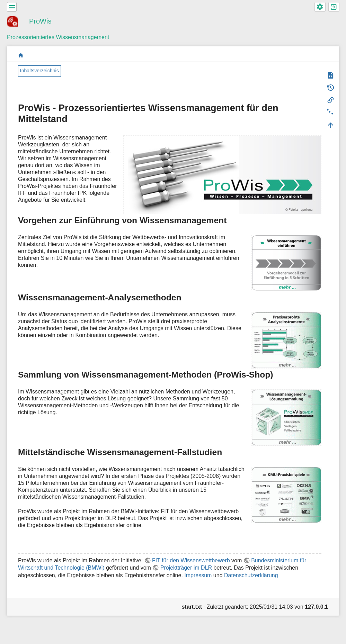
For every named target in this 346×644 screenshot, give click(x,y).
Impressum (198, 575)
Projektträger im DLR (186, 568)
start (21, 55)
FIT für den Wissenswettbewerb (191, 560)
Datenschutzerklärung (251, 575)
